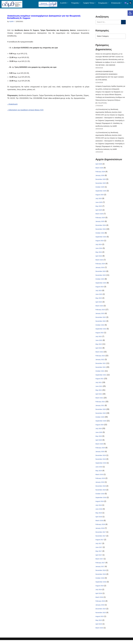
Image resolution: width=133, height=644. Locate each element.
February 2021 (100, 404)
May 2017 (99, 555)
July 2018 (99, 508)
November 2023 (101, 277)
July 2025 (99, 200)
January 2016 (100, 609)
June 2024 (99, 250)
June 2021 (99, 389)
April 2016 (99, 597)
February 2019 (100, 481)
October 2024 (100, 234)
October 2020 (100, 420)
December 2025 (101, 180)
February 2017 (100, 566)
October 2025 (100, 188)
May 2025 (99, 207)
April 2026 (99, 165)
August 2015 (100, 620)
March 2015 (99, 632)
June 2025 (99, 204)
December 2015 (101, 613)
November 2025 (101, 184)
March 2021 (99, 400)
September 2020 (101, 424)
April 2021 (99, 396)
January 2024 (100, 269)
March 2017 (99, 562)
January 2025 (100, 223)
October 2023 (100, 281)
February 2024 (100, 265)
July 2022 (99, 339)
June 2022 (99, 342)
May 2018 (99, 516)
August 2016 (100, 589)
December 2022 (101, 319)
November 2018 (101, 493)
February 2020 (100, 450)
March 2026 (99, 169)
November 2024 (101, 231)
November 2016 (101, 578)
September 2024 (101, 238)
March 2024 (99, 261)
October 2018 (100, 497)
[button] (130, 13)
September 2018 (101, 501)
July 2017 (99, 547)
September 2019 (101, 466)
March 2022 (99, 354)
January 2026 (100, 177)
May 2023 (99, 300)
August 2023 (100, 288)
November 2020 (101, 416)
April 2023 (99, 304)
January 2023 (100, 316)
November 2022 (101, 323)
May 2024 (99, 254)
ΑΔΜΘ (11, 21)
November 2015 (101, 616)
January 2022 (100, 362)
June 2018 (99, 512)
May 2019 (99, 474)
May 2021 (99, 393)
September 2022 (101, 331)
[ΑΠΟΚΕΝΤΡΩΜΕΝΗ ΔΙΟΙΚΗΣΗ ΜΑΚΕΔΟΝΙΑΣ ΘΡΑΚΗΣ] (12, 4)
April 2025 (99, 211)
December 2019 (101, 458)
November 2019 (101, 462)
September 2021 (101, 377)
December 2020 (101, 412)
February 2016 (100, 605)
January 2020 (100, 454)
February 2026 (100, 173)
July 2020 (99, 431)
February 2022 (100, 358)
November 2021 (101, 369)
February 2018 (100, 528)
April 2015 (99, 628)
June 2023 (99, 296)
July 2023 (99, 292)
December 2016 (101, 574)
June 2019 (99, 470)
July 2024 (99, 246)
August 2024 (100, 242)
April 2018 (99, 520)
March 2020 (99, 447)
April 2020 (99, 443)
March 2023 (99, 308)
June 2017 (99, 551)
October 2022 (100, 327)
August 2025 (100, 196)
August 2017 (100, 543)
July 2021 (99, 385)
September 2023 (101, 285)
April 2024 (99, 258)
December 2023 (101, 273)
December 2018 (101, 489)
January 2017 (100, 570)
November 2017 (101, 539)
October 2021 (100, 373)
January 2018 (100, 532)
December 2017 (101, 535)
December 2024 (101, 227)
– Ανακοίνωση (12, 107)
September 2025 (101, 192)
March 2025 (99, 215)
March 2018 (99, 524)
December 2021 (101, 366)
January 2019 (100, 485)
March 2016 (99, 601)
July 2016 (99, 593)
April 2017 (99, 559)
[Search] (108, 22)
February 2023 (100, 312)
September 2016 (101, 586)
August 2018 (100, 505)
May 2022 (99, 346)
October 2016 (100, 582)
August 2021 (100, 381)
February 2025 (100, 219)
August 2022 (100, 335)
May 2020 (99, 439)
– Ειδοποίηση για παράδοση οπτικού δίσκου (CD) (26, 113)
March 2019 (99, 477)
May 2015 (99, 624)
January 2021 (100, 408)
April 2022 (99, 350)
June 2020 (99, 435)
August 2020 (100, 427)
